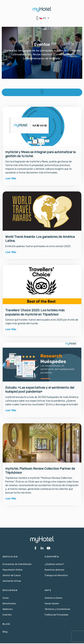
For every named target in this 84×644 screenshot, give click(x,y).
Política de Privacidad (56, 615)
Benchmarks (9, 604)
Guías (6, 599)
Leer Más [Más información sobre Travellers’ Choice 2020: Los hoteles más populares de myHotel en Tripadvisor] (11, 330)
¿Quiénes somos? (54, 565)
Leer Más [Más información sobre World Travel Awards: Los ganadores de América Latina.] (11, 253)
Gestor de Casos (12, 576)
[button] (37, 18)
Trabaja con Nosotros (56, 576)
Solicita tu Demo (53, 599)
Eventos (7, 615)
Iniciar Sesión (52, 604)
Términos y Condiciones (57, 610)
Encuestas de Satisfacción (17, 565)
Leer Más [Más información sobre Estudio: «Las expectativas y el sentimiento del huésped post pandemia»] (11, 411)
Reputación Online (13, 570)
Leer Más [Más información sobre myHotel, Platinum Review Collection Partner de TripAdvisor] (11, 499)
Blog (5, 632)
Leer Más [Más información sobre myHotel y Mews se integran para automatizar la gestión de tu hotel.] (11, 179)
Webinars (8, 610)
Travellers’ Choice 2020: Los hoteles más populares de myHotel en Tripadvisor (35, 313)
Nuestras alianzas (54, 570)
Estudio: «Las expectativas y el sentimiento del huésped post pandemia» (40, 390)
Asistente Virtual (12, 582)
